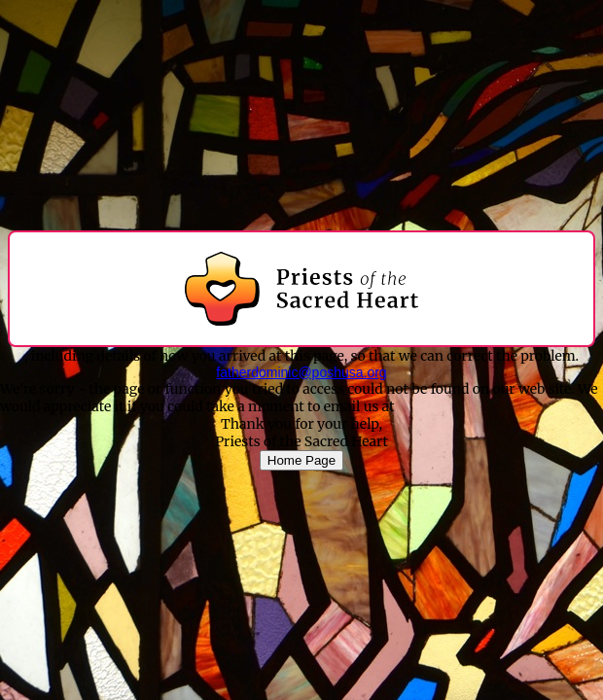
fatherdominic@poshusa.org (301, 372)
